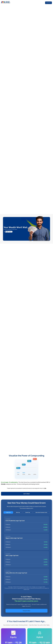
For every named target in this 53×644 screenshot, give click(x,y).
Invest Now (48, 3)
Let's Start (27, 494)
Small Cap (28, 514)
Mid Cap (18, 514)
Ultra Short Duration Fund (41, 514)
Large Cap (8, 514)
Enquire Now (27, 612)
